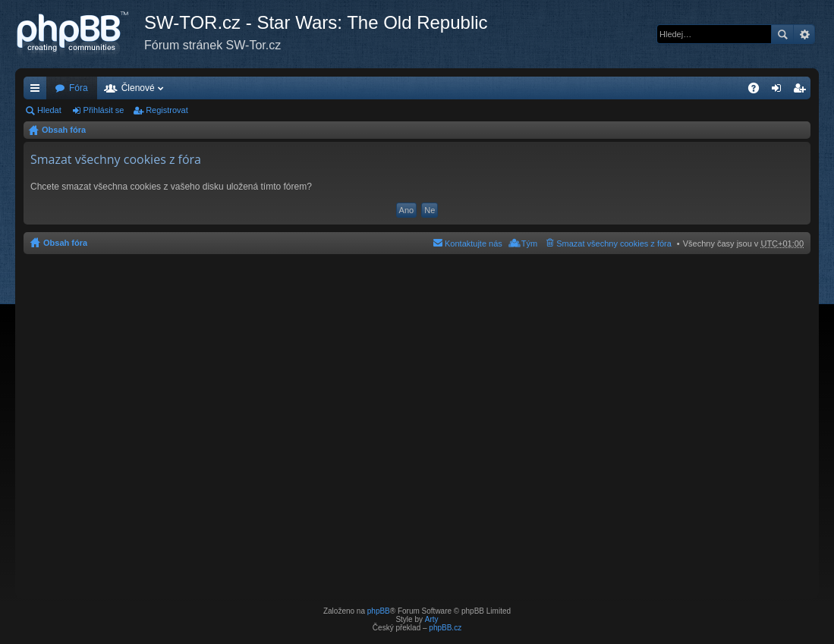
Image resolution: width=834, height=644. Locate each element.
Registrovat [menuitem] (803, 91)
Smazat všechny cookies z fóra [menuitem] (614, 243)
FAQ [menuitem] (758, 91)
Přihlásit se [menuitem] (780, 91)
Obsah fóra (64, 130)
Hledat (782, 34)
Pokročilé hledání (804, 34)
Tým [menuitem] (529, 243)
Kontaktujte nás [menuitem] (474, 243)
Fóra (79, 88)
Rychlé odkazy (38, 91)
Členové (138, 88)
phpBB (379, 611)
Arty (432, 619)
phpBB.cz (445, 628)
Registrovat (167, 110)
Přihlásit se (104, 110)
